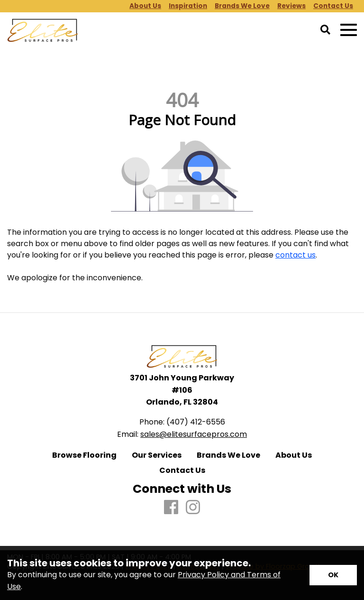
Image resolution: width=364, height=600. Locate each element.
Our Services (157, 455)
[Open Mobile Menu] (349, 30)
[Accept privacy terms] (333, 575)
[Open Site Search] (325, 30)
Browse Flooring (84, 455)
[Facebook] (171, 508)
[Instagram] (193, 508)
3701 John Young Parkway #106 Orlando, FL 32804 (182, 390)
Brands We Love (228, 455)
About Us (294, 455)
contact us (296, 255)
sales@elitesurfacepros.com (194, 434)
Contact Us (182, 471)
